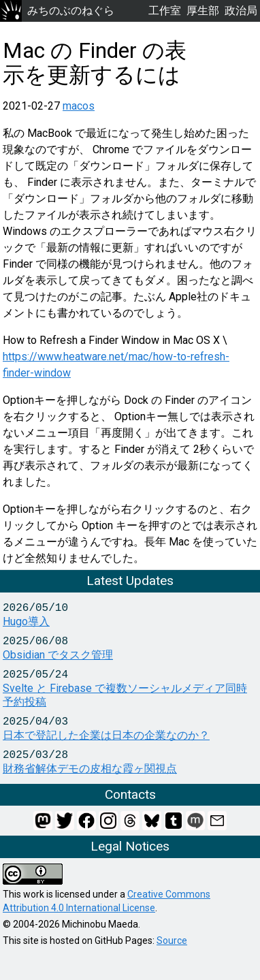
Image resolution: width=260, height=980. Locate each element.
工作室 (165, 11)
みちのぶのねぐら (57, 11)
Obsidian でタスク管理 (58, 655)
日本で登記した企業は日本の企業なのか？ (106, 735)
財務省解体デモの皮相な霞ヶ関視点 (90, 769)
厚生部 (203, 11)
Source (172, 941)
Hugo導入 (26, 621)
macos (79, 106)
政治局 (241, 11)
